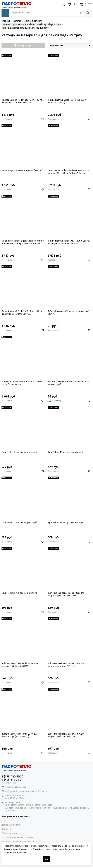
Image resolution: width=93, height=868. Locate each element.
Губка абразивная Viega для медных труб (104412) (69, 313)
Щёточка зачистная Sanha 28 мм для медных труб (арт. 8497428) (66, 594)
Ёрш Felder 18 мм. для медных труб (66, 452)
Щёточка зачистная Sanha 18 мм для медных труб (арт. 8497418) (20, 665)
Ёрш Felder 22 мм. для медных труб (19, 523)
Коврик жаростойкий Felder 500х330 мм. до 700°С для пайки (22, 383)
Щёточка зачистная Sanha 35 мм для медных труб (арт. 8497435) (66, 735)
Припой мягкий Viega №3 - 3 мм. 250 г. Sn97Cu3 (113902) (67, 101)
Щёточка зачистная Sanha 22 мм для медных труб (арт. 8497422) (20, 735)
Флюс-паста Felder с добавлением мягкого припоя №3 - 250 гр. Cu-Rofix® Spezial (70, 172)
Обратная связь (9, 833)
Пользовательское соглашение (17, 838)
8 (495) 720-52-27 (12, 777)
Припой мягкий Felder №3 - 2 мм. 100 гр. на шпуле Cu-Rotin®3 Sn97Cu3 (22, 101)
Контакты (6, 829)
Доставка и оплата (11, 825)
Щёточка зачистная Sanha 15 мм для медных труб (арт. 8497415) (66, 665)
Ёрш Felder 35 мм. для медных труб (19, 593)
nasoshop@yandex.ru (16, 787)
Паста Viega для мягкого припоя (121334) (22, 170)
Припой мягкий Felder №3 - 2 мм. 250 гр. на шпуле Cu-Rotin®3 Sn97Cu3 (22, 313)
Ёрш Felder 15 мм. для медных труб (19, 452)
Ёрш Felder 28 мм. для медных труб (66, 523)
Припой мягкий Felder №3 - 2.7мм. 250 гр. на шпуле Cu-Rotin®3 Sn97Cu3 (69, 242)
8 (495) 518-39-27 (12, 780)
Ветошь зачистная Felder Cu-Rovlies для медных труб (68, 383)
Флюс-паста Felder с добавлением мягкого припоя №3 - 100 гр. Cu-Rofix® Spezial (23, 242)
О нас (4, 821)
